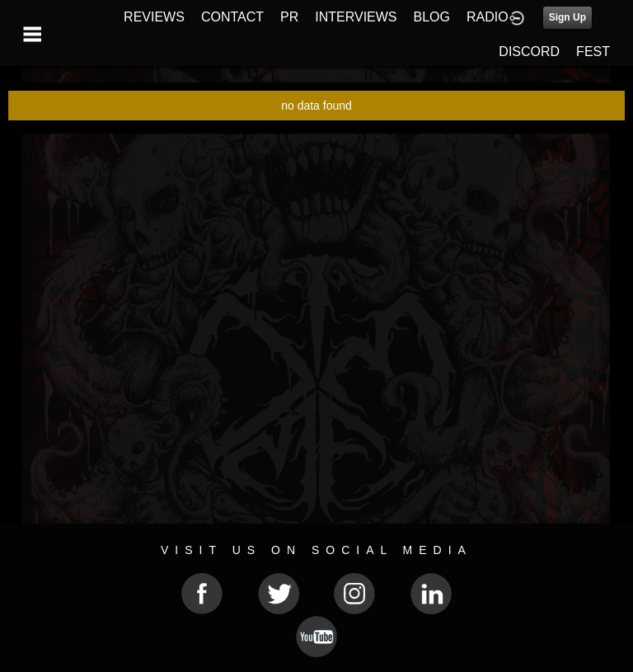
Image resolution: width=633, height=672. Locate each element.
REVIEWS (154, 17)
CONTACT (232, 17)
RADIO (488, 17)
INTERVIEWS (356, 17)
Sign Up (567, 17)
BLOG (432, 17)
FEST (593, 52)
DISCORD (529, 52)
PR (289, 17)
